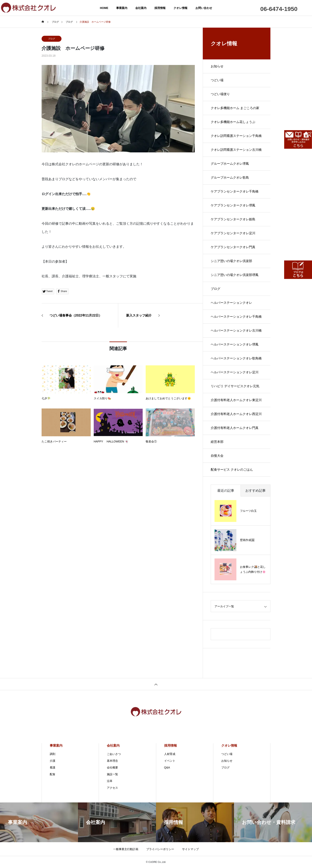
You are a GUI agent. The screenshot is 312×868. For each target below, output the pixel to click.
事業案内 (122, 8)
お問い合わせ (204, 8)
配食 (53, 774)
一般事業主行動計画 (126, 849)
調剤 (53, 754)
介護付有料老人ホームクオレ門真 (235, 428)
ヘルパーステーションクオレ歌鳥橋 (236, 358)
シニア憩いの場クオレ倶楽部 (231, 261)
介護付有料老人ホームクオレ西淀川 (236, 414)
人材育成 (170, 754)
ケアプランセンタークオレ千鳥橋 (235, 191)
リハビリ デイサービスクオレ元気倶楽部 (235, 389)
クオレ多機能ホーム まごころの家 (235, 108)
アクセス (112, 788)
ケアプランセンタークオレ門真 (233, 247)
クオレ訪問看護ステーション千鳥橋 (236, 136)
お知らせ (217, 66)
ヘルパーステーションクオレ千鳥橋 (236, 317)
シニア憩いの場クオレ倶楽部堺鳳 (235, 275)
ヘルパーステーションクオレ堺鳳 (235, 344)
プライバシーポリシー (160, 849)
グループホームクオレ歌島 (230, 178)
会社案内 (141, 8)
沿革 (110, 781)
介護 (53, 761)
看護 (53, 767)
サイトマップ (190, 849)
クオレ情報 (180, 8)
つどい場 (217, 80)
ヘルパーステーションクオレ (231, 303)
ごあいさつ (114, 754)
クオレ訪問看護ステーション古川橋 (236, 150)
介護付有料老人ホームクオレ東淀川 (236, 400)
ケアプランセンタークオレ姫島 (233, 219)
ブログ (52, 39)
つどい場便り (220, 94)
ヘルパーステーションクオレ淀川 (235, 372)
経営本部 (217, 442)
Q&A (167, 767)
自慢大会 (217, 456)
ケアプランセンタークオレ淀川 (233, 233)
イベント (170, 761)
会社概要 (112, 767)
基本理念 (112, 761)
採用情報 (160, 8)
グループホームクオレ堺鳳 (230, 164)
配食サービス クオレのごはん (232, 470)
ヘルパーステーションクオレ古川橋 (236, 330)
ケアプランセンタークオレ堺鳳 (233, 205)
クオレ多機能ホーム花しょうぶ (233, 122)
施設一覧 (112, 774)
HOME (104, 8)
